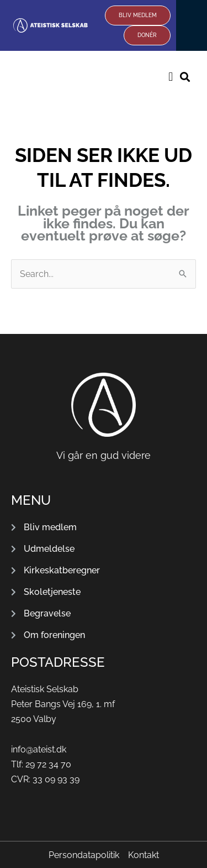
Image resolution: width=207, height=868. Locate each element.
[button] (171, 77)
